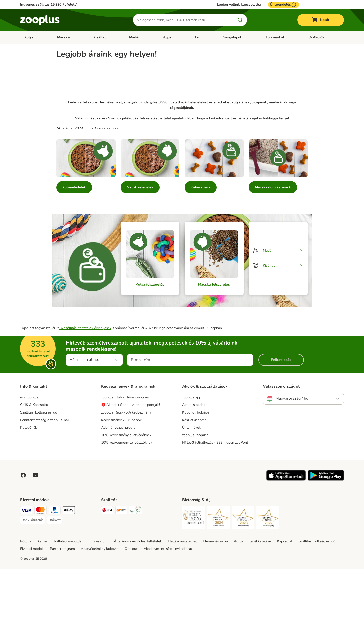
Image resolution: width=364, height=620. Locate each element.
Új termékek (191, 479)
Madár (134, 37)
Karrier (43, 593)
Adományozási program (120, 479)
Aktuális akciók (194, 456)
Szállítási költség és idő (39, 463)
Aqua (167, 37)
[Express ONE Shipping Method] (121, 562)
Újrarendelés (283, 5)
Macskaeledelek (140, 238)
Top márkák (275, 37)
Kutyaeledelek (74, 238)
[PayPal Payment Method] (55, 562)
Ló (197, 37)
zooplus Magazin (195, 486)
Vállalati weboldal (68, 593)
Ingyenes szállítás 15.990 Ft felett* (49, 4)
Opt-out (131, 600)
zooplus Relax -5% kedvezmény (126, 463)
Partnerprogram (62, 600)
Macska (63, 37)
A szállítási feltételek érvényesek (85, 379)
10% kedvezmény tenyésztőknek (127, 494)
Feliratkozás (281, 411)
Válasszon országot (281, 438)
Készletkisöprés (194, 471)
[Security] (193, 570)
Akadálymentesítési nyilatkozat (168, 600)
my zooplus (29, 448)
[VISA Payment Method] (26, 562)
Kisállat (99, 37)
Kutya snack (201, 238)
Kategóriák (29, 479)
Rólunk (26, 593)
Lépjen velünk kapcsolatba (239, 5)
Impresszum (98, 593)
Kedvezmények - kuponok (121, 471)
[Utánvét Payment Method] (54, 571)
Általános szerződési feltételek (138, 593)
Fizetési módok (32, 600)
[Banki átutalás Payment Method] (33, 571)
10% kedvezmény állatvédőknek (126, 486)
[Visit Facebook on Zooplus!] (23, 526)
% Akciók (316, 37)
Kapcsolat (285, 593)
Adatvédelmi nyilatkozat (100, 600)
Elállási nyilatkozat (182, 593)
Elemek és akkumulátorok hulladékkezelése (237, 593)
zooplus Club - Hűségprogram (125, 448)
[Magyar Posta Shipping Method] (135, 562)
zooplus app (192, 448)
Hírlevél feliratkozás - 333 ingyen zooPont (215, 494)
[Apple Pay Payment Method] (69, 562)
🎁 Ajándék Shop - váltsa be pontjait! (130, 456)
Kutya (29, 37)
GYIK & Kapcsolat (34, 456)
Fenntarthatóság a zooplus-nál (44, 471)
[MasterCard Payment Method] (40, 562)
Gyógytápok (232, 37)
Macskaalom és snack (273, 238)
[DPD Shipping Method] (107, 562)
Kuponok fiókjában (197, 463)
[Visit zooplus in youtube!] (35, 526)
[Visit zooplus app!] (286, 531)
